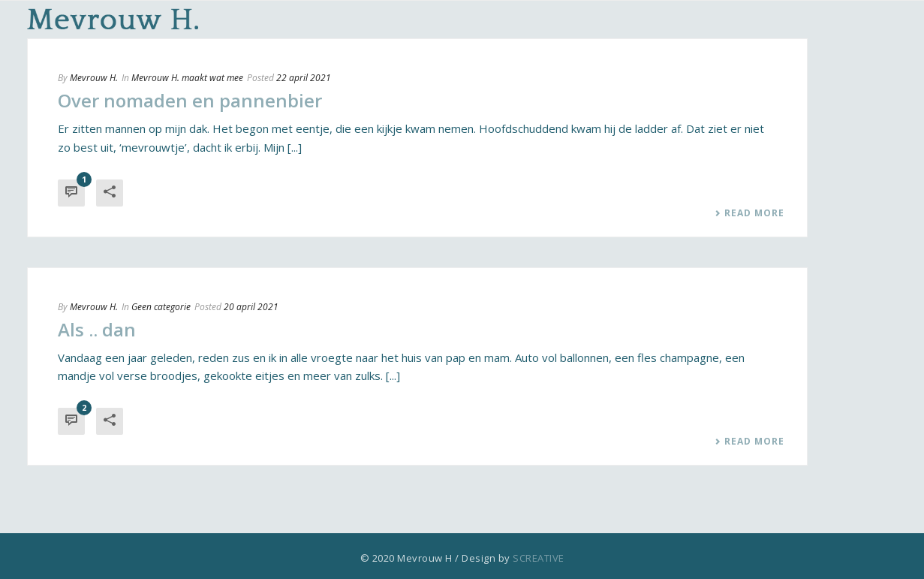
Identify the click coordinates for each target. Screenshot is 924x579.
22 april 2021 (304, 78)
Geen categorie (161, 307)
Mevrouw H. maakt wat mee (187, 78)
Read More (749, 213)
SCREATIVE (539, 558)
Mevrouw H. (94, 78)
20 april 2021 (251, 307)
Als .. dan (97, 329)
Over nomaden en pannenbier (190, 100)
